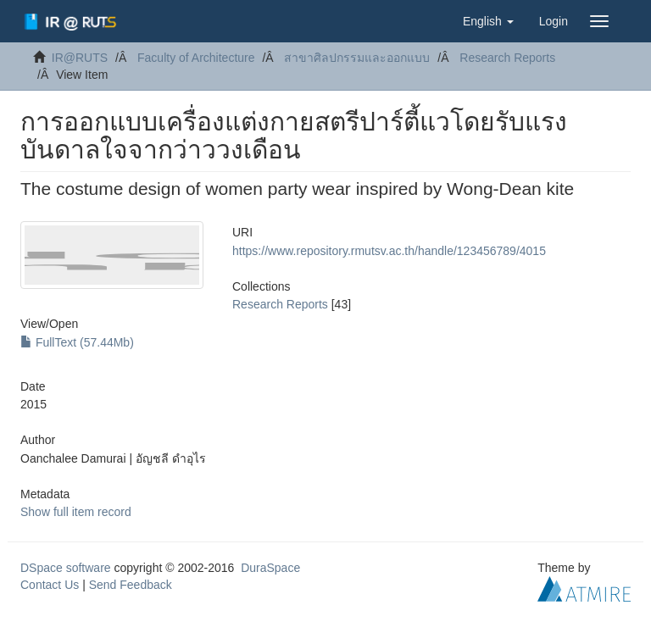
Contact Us (50, 585)
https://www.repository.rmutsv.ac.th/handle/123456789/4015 (389, 251)
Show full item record (76, 512)
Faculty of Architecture (196, 58)
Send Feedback (131, 585)
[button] (488, 21)
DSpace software (66, 568)
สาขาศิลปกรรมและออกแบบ (357, 58)
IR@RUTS (80, 58)
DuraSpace (270, 568)
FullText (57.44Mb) (77, 342)
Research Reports (507, 58)
